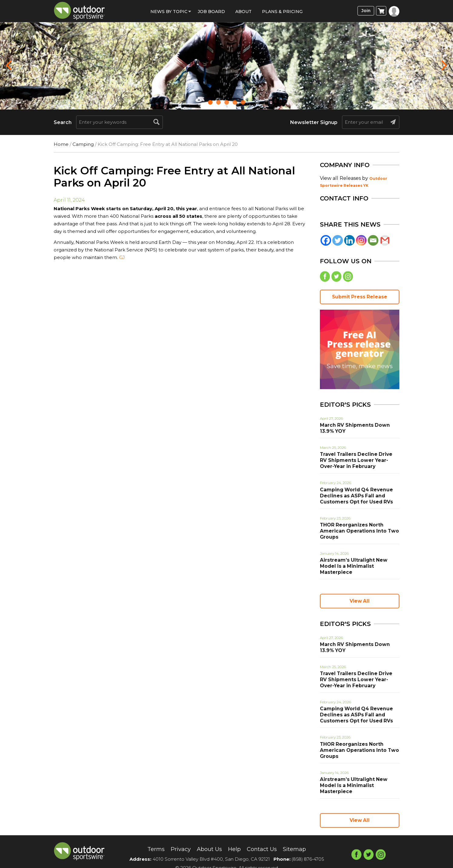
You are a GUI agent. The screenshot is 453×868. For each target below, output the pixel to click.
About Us (208, 838)
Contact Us (264, 838)
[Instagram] (361, 240)
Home (61, 144)
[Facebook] (326, 240)
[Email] (373, 240)
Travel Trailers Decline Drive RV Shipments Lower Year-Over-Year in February (359, 462)
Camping (83, 144)
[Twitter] (338, 240)
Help (235, 838)
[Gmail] (385, 240)
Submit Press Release (360, 298)
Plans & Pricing (282, 12)
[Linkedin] (349, 240)
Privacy (177, 838)
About (243, 12)
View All (360, 596)
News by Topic (169, 12)
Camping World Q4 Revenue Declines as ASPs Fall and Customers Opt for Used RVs (353, 497)
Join (365, 11)
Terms (150, 838)
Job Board (211, 12)
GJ (122, 257)
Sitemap (300, 838)
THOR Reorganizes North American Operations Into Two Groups (356, 532)
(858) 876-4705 (308, 848)
